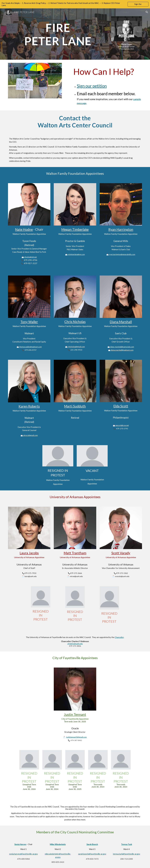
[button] (147, 12)
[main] (58, 32)
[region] (75, 4)
